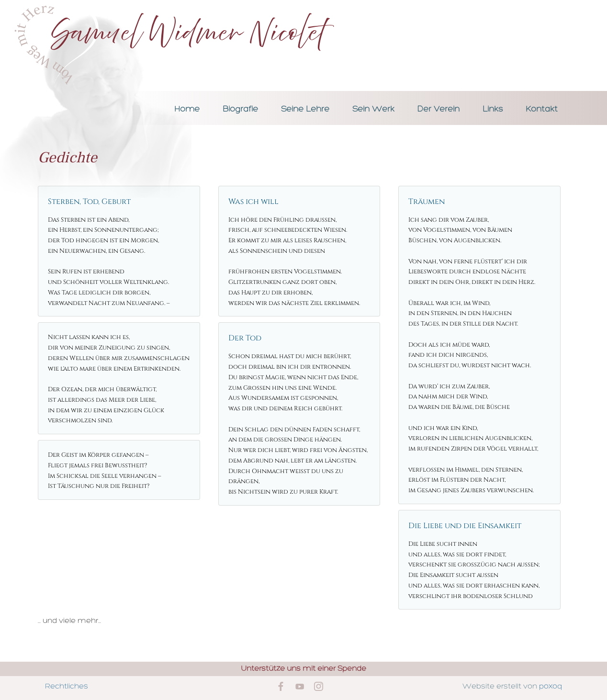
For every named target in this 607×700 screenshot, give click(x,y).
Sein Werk (373, 109)
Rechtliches (67, 687)
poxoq (551, 687)
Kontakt (542, 109)
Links (493, 109)
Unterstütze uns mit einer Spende (303, 669)
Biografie (240, 109)
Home (187, 109)
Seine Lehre (305, 109)
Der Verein (438, 109)
